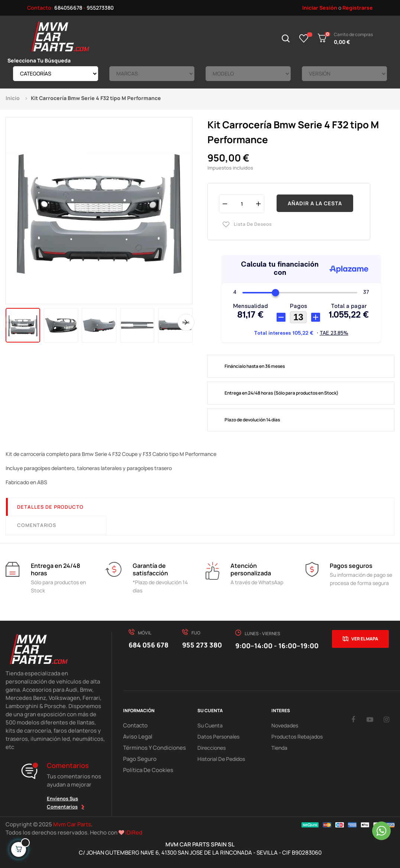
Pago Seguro (138, 759)
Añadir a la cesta (315, 203)
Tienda (279, 748)
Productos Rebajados (297, 737)
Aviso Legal (136, 737)
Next (187, 322)
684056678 (68, 8)
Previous (11, 322)
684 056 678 (149, 645)
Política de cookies (146, 770)
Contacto (135, 725)
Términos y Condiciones (151, 748)
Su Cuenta (210, 725)
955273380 (100, 8)
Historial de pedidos (221, 759)
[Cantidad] (242, 204)
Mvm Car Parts (72, 824)
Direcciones (212, 748)
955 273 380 (202, 645)
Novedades (285, 725)
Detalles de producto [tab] (50, 507)
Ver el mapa (365, 639)
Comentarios (37, 525)
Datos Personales (218, 737)
